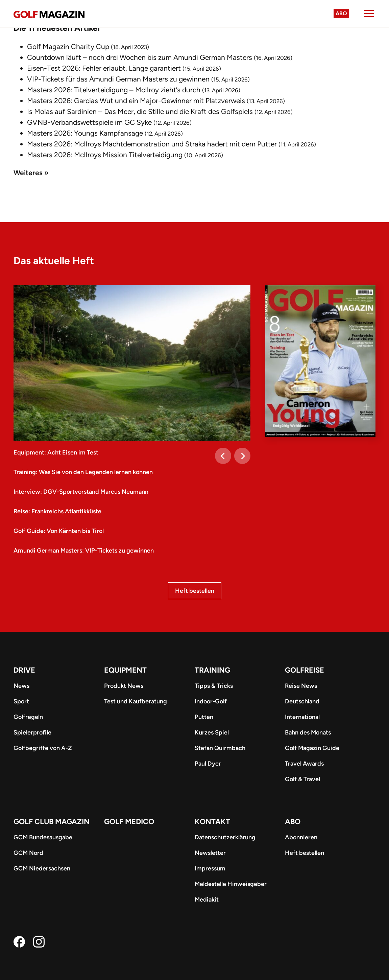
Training (212, 670)
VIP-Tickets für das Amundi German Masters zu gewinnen (118, 79)
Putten (204, 717)
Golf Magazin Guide (312, 748)
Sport (21, 701)
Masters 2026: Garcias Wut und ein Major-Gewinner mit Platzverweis (136, 101)
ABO (293, 822)
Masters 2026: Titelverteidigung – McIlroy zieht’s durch (114, 90)
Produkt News (124, 686)
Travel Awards (304, 764)
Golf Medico (129, 822)
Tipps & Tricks (214, 686)
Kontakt (212, 822)
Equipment (125, 670)
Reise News (301, 686)
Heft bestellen (195, 591)
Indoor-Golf (211, 701)
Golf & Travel (302, 779)
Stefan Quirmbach (220, 748)
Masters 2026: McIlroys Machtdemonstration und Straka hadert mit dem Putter (152, 144)
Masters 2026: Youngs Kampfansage (85, 133)
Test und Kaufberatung (136, 701)
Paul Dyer (208, 764)
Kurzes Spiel (212, 732)
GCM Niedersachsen (42, 868)
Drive (24, 670)
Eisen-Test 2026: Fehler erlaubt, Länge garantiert (104, 68)
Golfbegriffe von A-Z (43, 748)
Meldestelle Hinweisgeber (231, 884)
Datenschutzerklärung (225, 837)
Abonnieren (301, 837)
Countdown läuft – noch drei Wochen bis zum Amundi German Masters (140, 57)
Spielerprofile (32, 732)
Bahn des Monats (308, 732)
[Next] (242, 456)
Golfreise (305, 670)
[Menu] (369, 14)
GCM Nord (28, 853)
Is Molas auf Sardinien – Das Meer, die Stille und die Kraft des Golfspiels (140, 111)
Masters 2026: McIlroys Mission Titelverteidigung (105, 155)
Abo (341, 13)
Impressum (210, 868)
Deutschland (302, 701)
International (302, 717)
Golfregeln (28, 717)
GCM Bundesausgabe (43, 837)
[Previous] (223, 456)
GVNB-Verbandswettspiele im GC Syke (89, 122)
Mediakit (207, 900)
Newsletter (210, 853)
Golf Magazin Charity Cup (68, 46)
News (21, 686)
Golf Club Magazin (52, 822)
